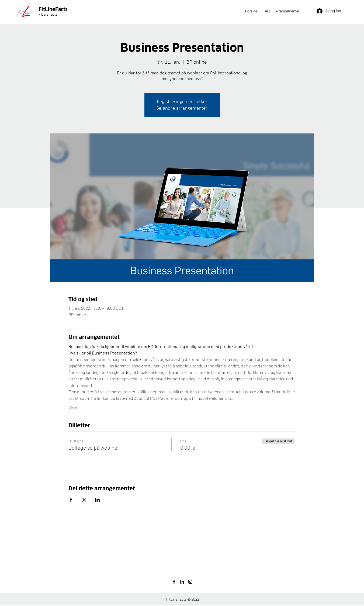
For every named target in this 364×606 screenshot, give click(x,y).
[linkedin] (182, 582)
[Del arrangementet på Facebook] (71, 500)
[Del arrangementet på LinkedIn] (97, 500)
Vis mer (75, 407)
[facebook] (174, 582)
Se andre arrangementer (182, 108)
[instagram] (190, 582)
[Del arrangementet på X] (84, 500)
